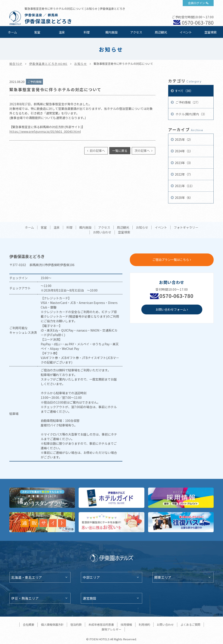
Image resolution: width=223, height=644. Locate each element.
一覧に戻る (120, 151)
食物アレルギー (111, 629)
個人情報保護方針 (52, 625)
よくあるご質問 (190, 625)
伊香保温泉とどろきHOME (48, 64)
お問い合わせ (102, 232)
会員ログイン (196, 3)
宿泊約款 (76, 625)
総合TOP (16, 64)
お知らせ (81, 64)
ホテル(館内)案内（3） (191, 114)
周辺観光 (161, 32)
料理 (87, 32)
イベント (186, 32)
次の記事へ (143, 151)
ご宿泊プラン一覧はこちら (171, 260)
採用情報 (126, 625)
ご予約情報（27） (188, 102)
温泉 (62, 32)
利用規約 (144, 625)
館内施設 (111, 32)
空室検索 (211, 32)
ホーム (12, 32)
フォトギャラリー (186, 228)
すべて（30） (184, 91)
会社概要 (29, 625)
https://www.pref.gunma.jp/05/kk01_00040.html (45, 131)
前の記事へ (97, 151)
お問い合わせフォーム (171, 309)
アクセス (136, 32)
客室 (37, 32)
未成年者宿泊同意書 (101, 625)
